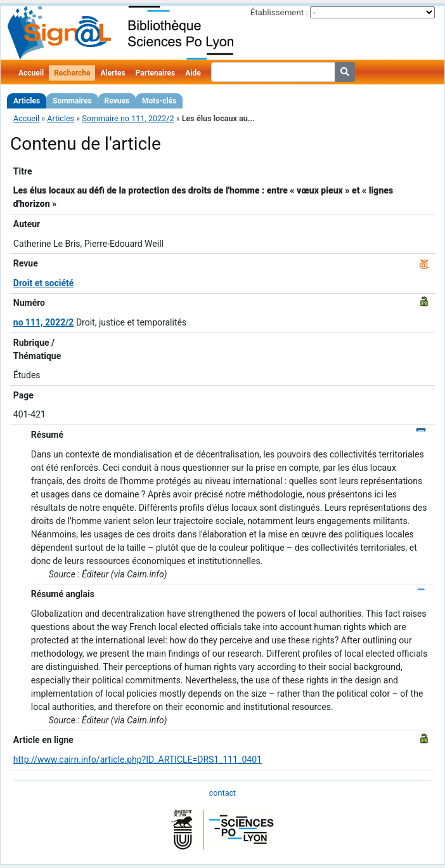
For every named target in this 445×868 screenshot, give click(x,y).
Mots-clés (159, 101)
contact (222, 793)
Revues (117, 101)
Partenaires (156, 73)
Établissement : (279, 12)
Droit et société (44, 283)
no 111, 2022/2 (44, 322)
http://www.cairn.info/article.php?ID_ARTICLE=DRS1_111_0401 (138, 760)
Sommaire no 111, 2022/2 (128, 118)
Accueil (31, 73)
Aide (193, 73)
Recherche (72, 73)
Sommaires (72, 101)
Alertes (113, 73)
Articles (27, 101)
